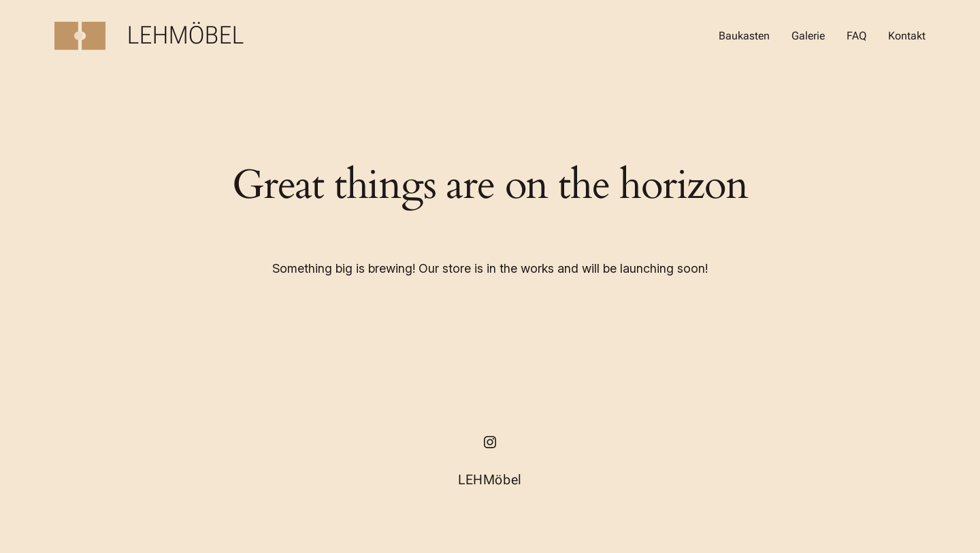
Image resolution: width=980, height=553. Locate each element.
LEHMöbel (186, 35)
